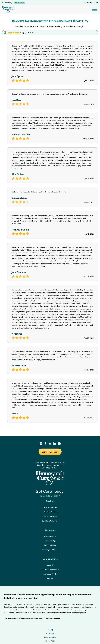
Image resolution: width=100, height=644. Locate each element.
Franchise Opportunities (50, 570)
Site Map (50, 630)
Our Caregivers (50, 536)
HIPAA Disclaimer (50, 637)
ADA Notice (50, 633)
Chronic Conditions (50, 516)
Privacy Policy (50, 641)
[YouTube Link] (50, 444)
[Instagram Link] (59, 444)
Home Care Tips (50, 541)
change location (19, 2)
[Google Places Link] (41, 444)
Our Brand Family (50, 574)
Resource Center (50, 545)
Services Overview (50, 507)
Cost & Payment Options (50, 550)
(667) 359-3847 (91, 2)
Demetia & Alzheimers (50, 521)
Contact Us (50, 579)
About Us (50, 565)
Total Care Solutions (50, 512)
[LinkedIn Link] (55, 444)
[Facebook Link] (45, 444)
